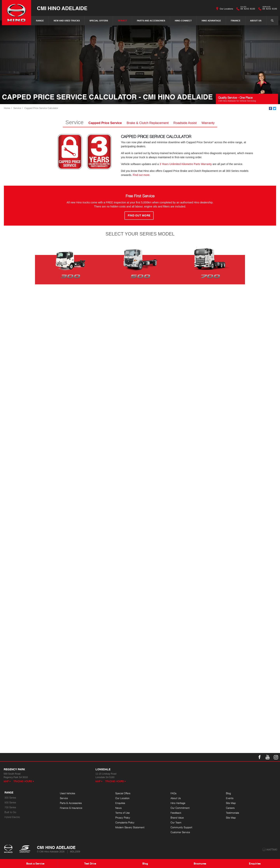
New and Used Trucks (67, 21)
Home (7, 108)
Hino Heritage (178, 803)
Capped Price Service (105, 123)
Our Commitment (180, 808)
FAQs (173, 793)
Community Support (181, 827)
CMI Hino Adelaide (62, 8)
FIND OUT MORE (139, 215)
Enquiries (120, 803)
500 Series (10, 803)
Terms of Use (122, 813)
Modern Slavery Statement (130, 827)
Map (6, 781)
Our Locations (226, 9)
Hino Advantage (211, 21)
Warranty (208, 123)
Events (230, 798)
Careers (230, 808)
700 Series (10, 807)
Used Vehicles (67, 793)
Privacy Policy (123, 818)
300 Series (10, 798)
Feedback (176, 813)
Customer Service (180, 832)
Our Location (122, 798)
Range (40, 21)
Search (270, 20)
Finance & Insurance (71, 808)
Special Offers (99, 21)
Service (122, 21)
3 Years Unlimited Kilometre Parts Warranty (186, 164)
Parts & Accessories (71, 803)
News (118, 808)
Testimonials (232, 813)
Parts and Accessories (151, 21)
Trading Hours (23, 781)
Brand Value (177, 818)
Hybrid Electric (12, 817)
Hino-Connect (183, 21)
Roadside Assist (185, 123)
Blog (228, 793)
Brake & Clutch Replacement (147, 123)
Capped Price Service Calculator (41, 108)
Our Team (176, 823)
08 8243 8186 (269, 9)
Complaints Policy (125, 823)
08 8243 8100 (247, 9)
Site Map (231, 803)
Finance (236, 21)
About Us (256, 21)
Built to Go (10, 812)
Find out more (141, 175)
